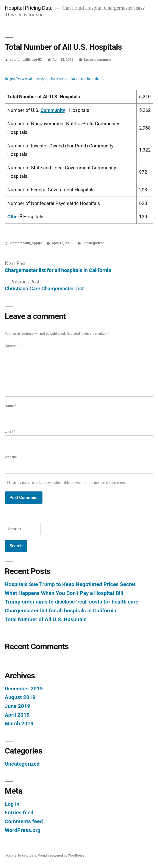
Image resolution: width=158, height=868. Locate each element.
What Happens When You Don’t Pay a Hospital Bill (64, 593)
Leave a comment (97, 60)
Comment (13, 346)
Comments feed (24, 821)
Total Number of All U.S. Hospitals (46, 619)
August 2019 (20, 697)
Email (10, 431)
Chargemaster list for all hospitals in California (61, 611)
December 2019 (24, 689)
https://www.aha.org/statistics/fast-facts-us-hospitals (54, 79)
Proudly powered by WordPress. (62, 855)
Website (11, 457)
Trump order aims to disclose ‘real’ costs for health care (72, 602)
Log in (12, 804)
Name (10, 406)
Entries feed (19, 812)
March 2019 (19, 723)
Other (13, 217)
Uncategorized (93, 243)
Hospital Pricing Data (29, 8)
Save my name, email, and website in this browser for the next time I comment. (67, 483)
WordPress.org (23, 830)
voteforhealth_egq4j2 (26, 60)
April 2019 (17, 715)
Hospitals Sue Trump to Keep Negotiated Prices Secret (70, 584)
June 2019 (17, 706)
